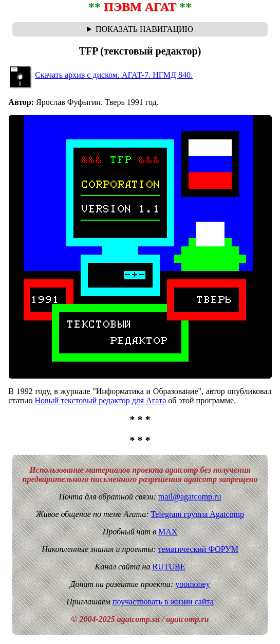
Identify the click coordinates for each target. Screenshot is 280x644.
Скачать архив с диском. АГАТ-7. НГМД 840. (114, 75)
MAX (168, 532)
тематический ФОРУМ (198, 549)
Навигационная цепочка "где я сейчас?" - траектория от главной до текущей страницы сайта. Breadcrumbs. (140, 29)
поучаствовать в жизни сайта (163, 602)
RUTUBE (169, 567)
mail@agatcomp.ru (190, 497)
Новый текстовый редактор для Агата (101, 400)
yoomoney (193, 584)
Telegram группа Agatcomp (198, 514)
